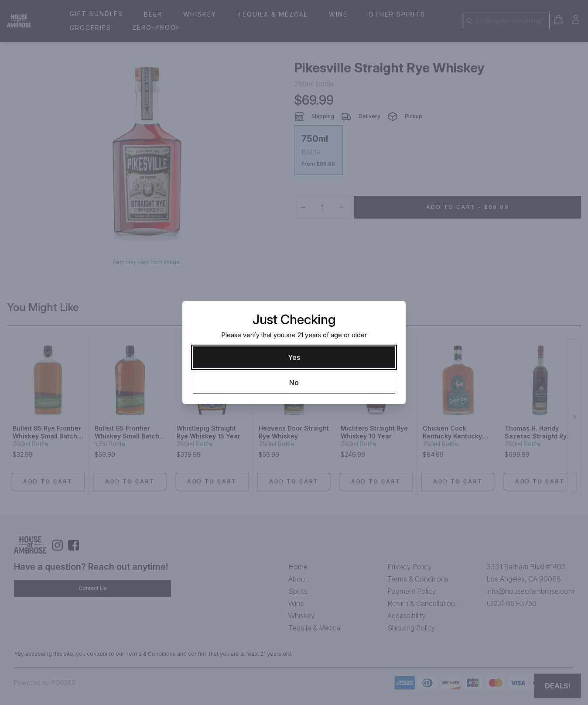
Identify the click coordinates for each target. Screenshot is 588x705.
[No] (294, 383)
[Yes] (294, 357)
